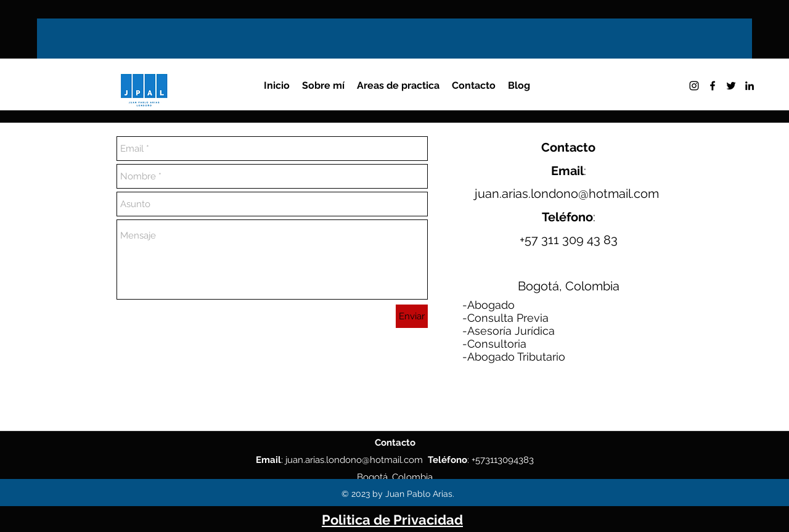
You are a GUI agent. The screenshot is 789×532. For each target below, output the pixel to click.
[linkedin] (750, 86)
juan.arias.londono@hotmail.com (567, 194)
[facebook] (713, 86)
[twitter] (731, 86)
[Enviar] (412, 316)
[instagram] (694, 86)
